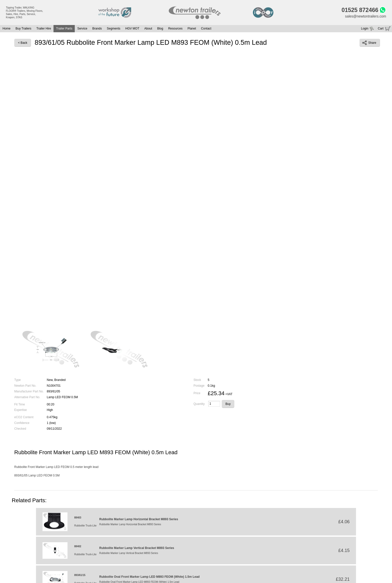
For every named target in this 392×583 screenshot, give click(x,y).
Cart (381, 29)
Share (369, 43)
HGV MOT (132, 29)
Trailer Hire (44, 29)
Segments (113, 29)
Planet (192, 29)
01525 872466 (360, 10)
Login (365, 29)
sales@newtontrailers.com (365, 16)
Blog (160, 29)
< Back (23, 43)
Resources (175, 29)
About (148, 29)
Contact (206, 29)
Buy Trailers (23, 29)
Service (82, 29)
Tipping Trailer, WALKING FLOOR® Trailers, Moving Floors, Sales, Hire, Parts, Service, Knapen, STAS (25, 13)
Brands (97, 29)
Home (6, 29)
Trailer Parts (64, 29)
